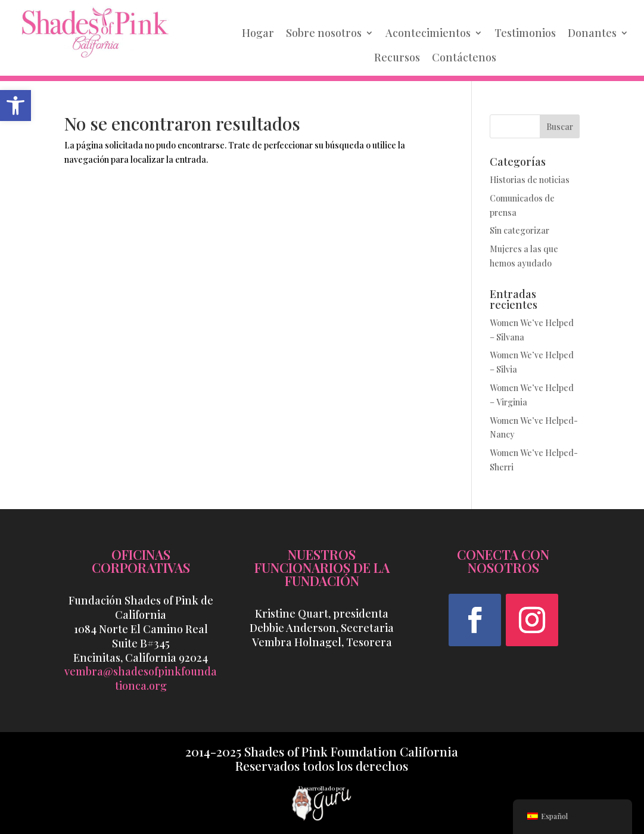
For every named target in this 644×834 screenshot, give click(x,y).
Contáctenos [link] (464, 57)
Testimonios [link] (525, 33)
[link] (15, 106)
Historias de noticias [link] (530, 180)
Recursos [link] (397, 57)
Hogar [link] (258, 33)
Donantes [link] (592, 33)
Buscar (560, 127)
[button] (475, 620)
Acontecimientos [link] (428, 33)
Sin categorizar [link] (519, 230)
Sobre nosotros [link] (324, 33)
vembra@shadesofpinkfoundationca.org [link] (141, 678)
